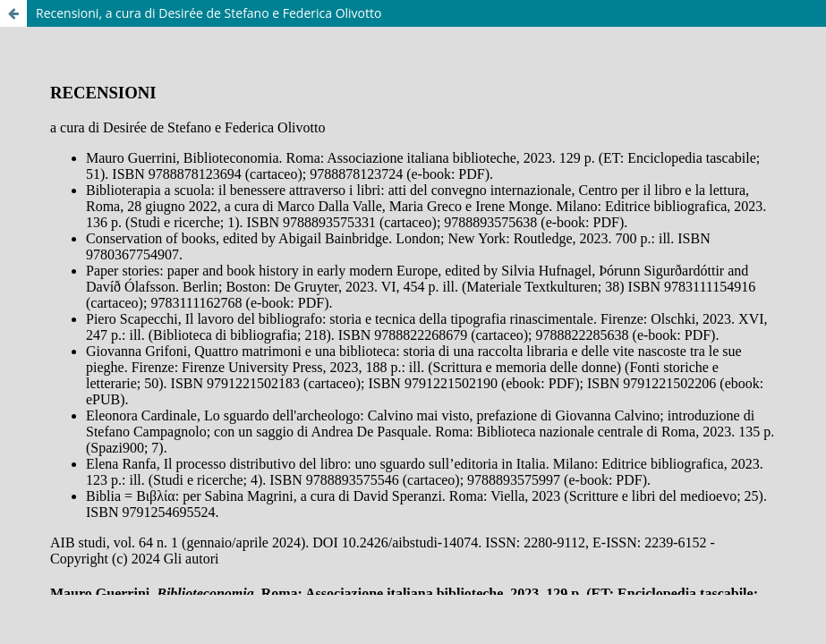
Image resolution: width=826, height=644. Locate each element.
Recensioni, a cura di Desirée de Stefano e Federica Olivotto (209, 13)
